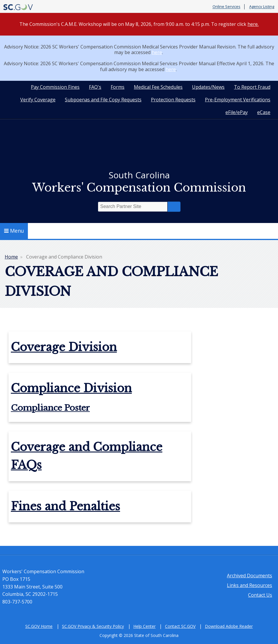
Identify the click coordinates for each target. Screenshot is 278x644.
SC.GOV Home (39, 626)
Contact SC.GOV (180, 626)
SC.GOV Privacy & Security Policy (93, 626)
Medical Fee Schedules (158, 87)
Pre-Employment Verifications (238, 100)
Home (11, 257)
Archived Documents (250, 576)
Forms (118, 87)
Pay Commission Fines (55, 87)
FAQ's (95, 87)
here (157, 52)
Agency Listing (262, 7)
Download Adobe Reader (229, 626)
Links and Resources (250, 585)
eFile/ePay (237, 112)
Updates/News (208, 87)
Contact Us (260, 595)
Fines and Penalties (65, 506)
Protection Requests (173, 100)
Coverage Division (64, 347)
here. (253, 24)
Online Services (226, 7)
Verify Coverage (38, 100)
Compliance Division (71, 388)
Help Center (144, 626)
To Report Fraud (252, 87)
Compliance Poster (50, 408)
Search (174, 207)
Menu (14, 231)
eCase (264, 112)
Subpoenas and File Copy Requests (103, 100)
